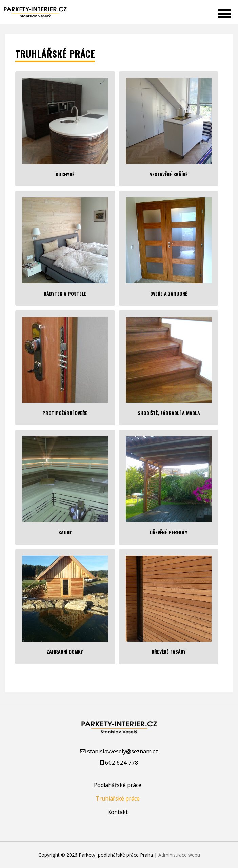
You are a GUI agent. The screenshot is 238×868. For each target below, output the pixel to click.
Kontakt (118, 812)
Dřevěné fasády (169, 652)
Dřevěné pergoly (169, 532)
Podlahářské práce (118, 785)
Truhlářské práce (118, 798)
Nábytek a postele (65, 293)
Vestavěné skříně (169, 174)
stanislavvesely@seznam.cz (123, 751)
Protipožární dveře (65, 413)
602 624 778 (122, 762)
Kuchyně (65, 174)
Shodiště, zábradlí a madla (169, 413)
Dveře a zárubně (169, 293)
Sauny (65, 532)
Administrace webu (179, 855)
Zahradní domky (65, 652)
